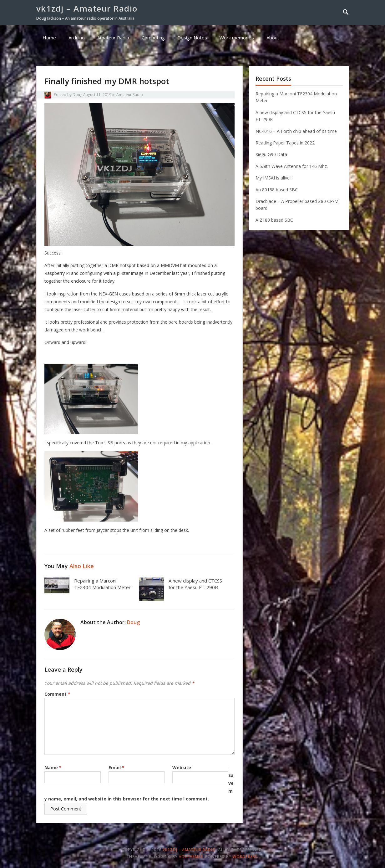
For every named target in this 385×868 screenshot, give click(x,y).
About (273, 38)
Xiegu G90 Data (271, 154)
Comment (57, 694)
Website (182, 767)
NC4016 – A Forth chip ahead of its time (296, 131)
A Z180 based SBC (274, 220)
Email (117, 767)
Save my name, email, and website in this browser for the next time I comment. (139, 787)
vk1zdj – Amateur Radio (87, 8)
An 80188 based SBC (277, 190)
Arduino (77, 38)
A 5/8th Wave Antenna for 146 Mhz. (292, 166)
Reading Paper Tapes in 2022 (285, 143)
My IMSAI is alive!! (274, 178)
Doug (77, 95)
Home (49, 38)
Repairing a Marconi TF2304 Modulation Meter (102, 584)
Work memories (237, 38)
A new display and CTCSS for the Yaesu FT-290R (195, 584)
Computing (153, 38)
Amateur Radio (113, 38)
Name (53, 767)
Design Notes (192, 38)
